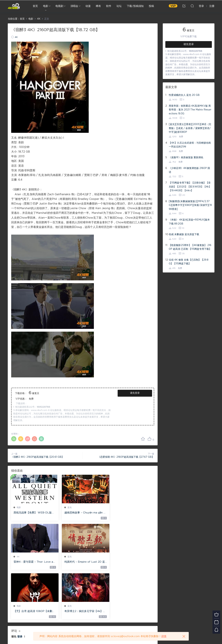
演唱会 (74, 6)
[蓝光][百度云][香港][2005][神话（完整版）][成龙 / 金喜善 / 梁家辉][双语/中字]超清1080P (190, 128)
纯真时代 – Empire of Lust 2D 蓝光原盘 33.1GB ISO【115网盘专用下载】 (33, 562)
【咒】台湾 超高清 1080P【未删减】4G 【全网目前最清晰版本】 (82, 562)
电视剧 (59, 6)
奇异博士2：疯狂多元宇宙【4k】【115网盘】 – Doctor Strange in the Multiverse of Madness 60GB (131, 562)
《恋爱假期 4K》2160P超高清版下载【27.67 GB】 (126, 457)
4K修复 (14, 6)
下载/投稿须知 (135, 6)
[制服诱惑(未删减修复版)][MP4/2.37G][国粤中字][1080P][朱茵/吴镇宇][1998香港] (190, 205)
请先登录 (135, 393)
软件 (109, 6)
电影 (46, 6)
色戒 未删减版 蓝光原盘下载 (184, 234)
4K (16, 37)
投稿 (151, 6)
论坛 (119, 6)
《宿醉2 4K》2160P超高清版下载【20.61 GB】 (38, 457)
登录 (20, 588)
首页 (35, 6)
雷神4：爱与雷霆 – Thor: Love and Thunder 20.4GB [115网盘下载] (131, 513)
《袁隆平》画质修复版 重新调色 (186, 158)
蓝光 (68, 507)
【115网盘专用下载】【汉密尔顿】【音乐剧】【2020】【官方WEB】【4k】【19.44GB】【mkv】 (190, 187)
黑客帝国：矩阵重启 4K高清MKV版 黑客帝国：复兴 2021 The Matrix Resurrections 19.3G (190, 110)
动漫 (88, 6)
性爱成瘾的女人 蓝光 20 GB (184, 95)
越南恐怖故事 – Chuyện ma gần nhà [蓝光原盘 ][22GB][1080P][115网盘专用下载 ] (82, 513)
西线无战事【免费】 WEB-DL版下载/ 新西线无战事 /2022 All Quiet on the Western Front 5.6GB (33, 513)
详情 (164, 636)
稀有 (98, 6)
